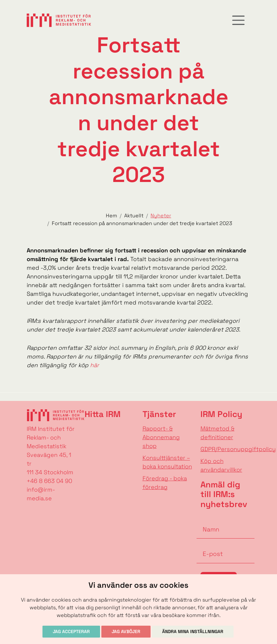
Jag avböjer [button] (126, 631)
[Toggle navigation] (238, 20)
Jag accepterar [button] (71, 631)
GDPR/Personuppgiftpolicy (238, 449)
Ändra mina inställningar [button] (193, 631)
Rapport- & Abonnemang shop (161, 437)
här (95, 365)
